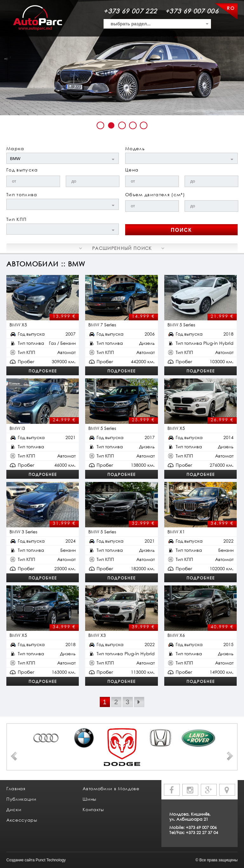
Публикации (21, 799)
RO (231, 8)
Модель (135, 148)
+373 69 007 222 (130, 11)
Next (230, 756)
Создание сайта (20, 860)
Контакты (93, 809)
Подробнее (43, 371)
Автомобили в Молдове (111, 788)
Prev (14, 756)
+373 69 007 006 (192, 11)
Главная (16, 788)
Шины (89, 799)
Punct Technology (51, 860)
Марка (15, 148)
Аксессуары (22, 820)
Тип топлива (22, 194)
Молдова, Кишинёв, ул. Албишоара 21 (190, 817)
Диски (14, 809)
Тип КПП (17, 219)
